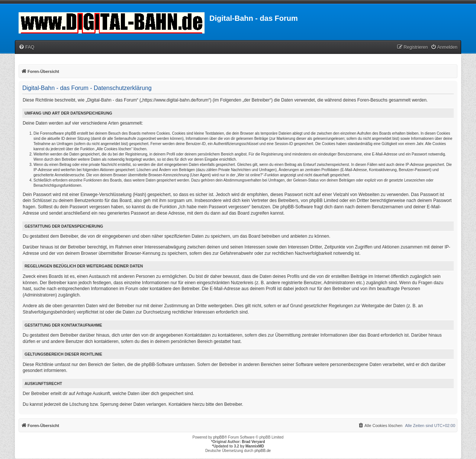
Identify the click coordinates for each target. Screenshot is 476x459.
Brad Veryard (253, 442)
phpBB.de (263, 451)
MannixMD (255, 446)
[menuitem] (26, 47)
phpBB (219, 437)
